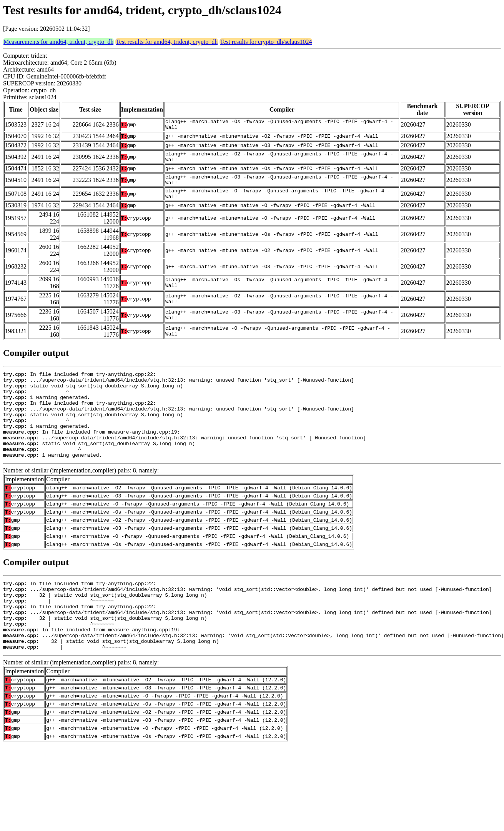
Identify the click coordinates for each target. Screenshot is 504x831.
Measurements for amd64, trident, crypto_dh (58, 42)
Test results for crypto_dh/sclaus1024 (266, 42)
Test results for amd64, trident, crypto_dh (167, 42)
